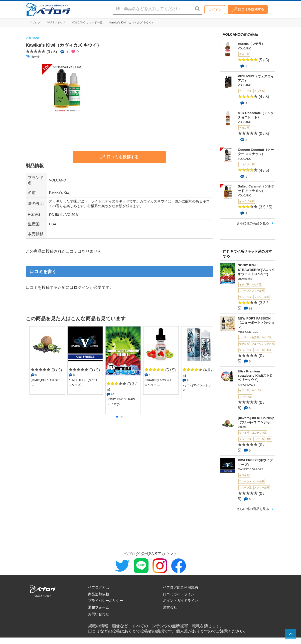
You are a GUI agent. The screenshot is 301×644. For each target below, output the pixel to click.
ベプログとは (99, 587)
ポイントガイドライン (180, 601)
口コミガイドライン (179, 594)
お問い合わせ (99, 614)
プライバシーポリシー (106, 601)
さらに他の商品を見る (253, 223)
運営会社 (170, 607)
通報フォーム (99, 607)
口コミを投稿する (248, 9)
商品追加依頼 (99, 594)
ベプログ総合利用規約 (180, 587)
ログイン (215, 10)
